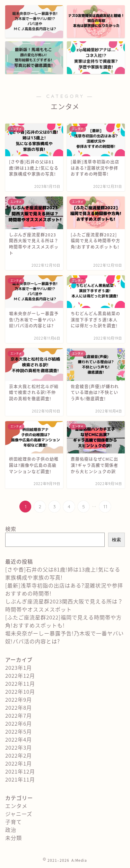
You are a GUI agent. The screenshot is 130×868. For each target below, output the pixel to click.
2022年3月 (19, 747)
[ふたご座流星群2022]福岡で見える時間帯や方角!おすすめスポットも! (63, 621)
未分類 (14, 838)
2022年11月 (20, 683)
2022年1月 (19, 763)
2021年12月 (20, 771)
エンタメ (16, 806)
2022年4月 (19, 739)
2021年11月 (20, 779)
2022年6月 (19, 723)
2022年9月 (19, 699)
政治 (11, 830)
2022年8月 (19, 707)
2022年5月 (19, 731)
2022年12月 (20, 675)
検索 (11, 529)
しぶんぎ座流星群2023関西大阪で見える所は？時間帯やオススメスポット (64, 605)
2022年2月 (19, 755)
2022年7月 (19, 715)
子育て (14, 822)
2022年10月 (20, 691)
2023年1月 (19, 667)
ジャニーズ (19, 814)
